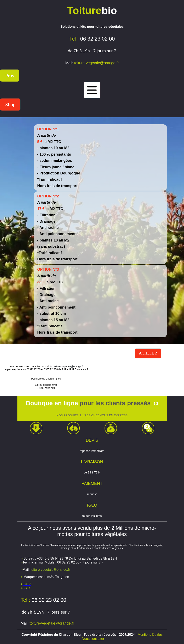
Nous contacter (93, 639)
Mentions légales (150, 635)
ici (155, 403)
